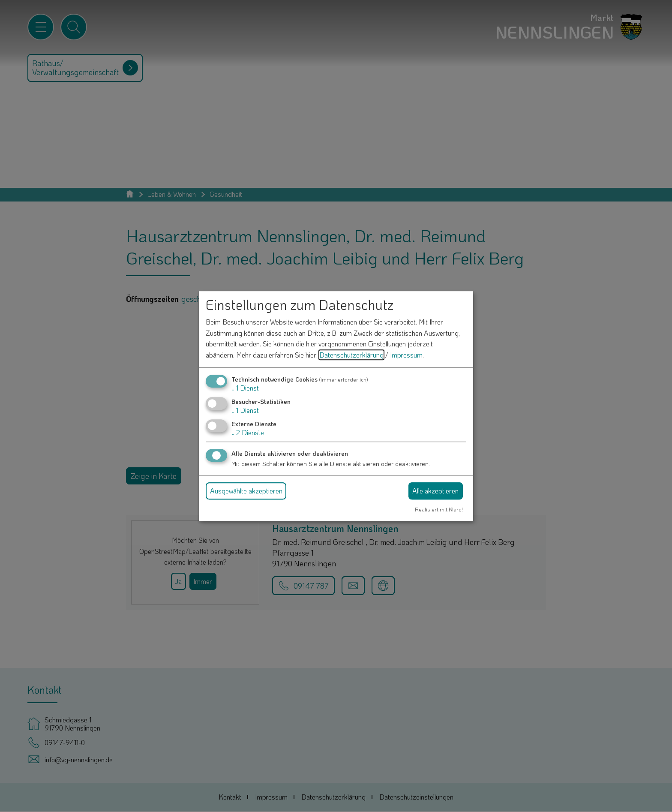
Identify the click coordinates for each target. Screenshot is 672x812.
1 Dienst (245, 388)
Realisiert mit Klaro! (439, 509)
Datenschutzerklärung (351, 355)
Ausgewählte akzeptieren (246, 491)
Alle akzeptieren (435, 491)
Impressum (406, 355)
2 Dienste (248, 432)
